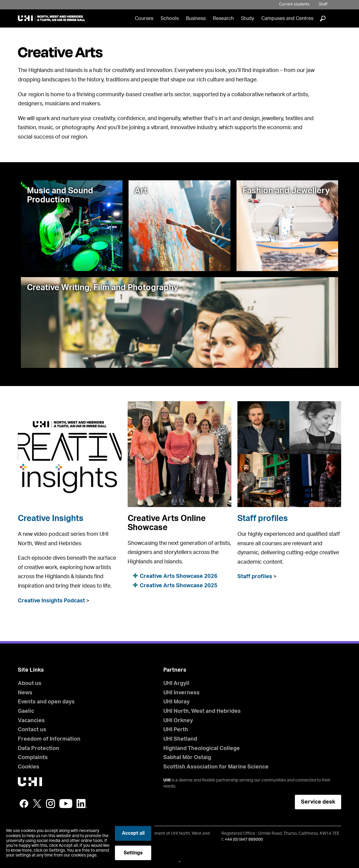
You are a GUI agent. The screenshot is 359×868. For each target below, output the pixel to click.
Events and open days (46, 702)
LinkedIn (82, 804)
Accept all (133, 833)
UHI (167, 780)
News (25, 693)
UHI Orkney (178, 721)
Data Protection (39, 748)
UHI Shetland (180, 739)
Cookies (29, 767)
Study (248, 18)
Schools (170, 18)
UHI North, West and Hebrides (202, 711)
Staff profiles (263, 518)
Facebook (24, 804)
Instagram (51, 804)
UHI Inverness (181, 693)
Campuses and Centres (287, 18)
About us (30, 683)
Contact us (32, 730)
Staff (323, 4)
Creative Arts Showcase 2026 (179, 576)
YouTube (66, 804)
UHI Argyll (176, 683)
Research (223, 18)
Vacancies (31, 721)
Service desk (318, 802)
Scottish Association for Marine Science (216, 767)
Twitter (37, 804)
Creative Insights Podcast (51, 601)
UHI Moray (176, 702)
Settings (133, 853)
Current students (294, 4)
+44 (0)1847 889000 (244, 840)
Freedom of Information (49, 739)
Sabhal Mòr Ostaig (187, 758)
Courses (144, 18)
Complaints (33, 758)
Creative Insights (51, 518)
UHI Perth (176, 730)
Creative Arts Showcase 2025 (179, 586)
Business (196, 18)
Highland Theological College (202, 748)
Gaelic (26, 711)
